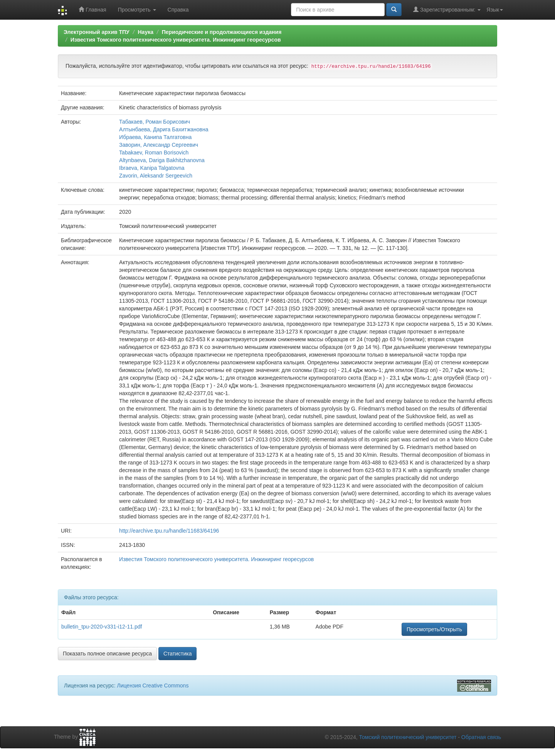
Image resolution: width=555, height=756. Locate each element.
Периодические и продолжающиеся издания (222, 32)
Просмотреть (137, 10)
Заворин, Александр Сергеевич (159, 145)
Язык (495, 10)
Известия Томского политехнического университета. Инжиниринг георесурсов (176, 40)
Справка (178, 10)
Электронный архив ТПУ (97, 32)
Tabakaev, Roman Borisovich (154, 153)
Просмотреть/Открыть (434, 629)
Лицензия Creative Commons (153, 686)
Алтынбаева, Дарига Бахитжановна (164, 129)
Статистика (178, 654)
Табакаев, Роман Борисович (155, 122)
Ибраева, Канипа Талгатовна (155, 137)
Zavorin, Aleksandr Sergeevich (156, 176)
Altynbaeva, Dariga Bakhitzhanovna (162, 160)
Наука (145, 32)
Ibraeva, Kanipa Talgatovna (152, 168)
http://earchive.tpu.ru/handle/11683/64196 (169, 531)
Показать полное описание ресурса (107, 654)
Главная (92, 9)
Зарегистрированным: (447, 9)
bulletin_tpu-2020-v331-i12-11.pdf (102, 627)
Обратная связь (481, 737)
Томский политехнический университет (408, 737)
